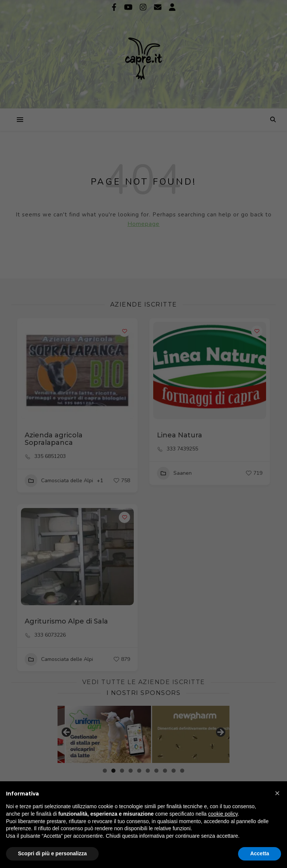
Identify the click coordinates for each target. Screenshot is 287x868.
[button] (277, 793)
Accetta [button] (260, 853)
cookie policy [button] (223, 814)
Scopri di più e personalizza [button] (52, 853)
